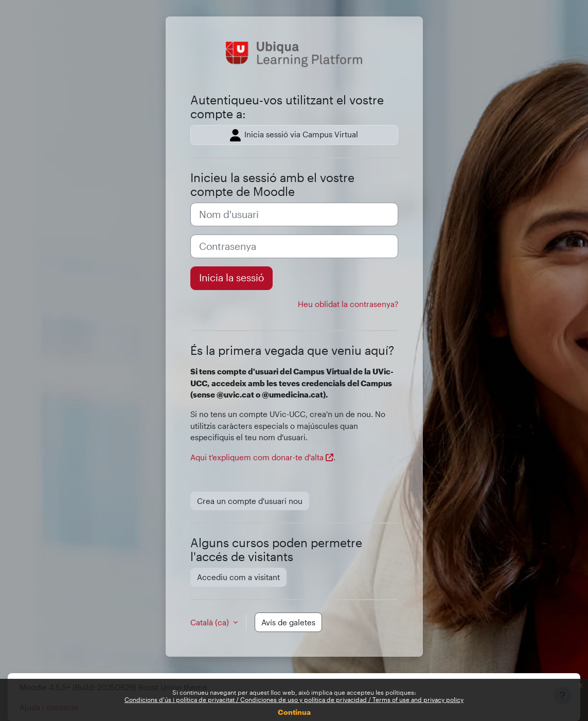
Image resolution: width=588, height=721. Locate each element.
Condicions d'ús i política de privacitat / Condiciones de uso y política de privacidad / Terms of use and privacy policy (294, 699)
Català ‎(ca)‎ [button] (211, 622)
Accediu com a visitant (238, 577)
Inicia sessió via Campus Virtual (294, 135)
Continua (294, 712)
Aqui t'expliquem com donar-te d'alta (257, 457)
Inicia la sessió (231, 278)
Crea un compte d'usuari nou (250, 501)
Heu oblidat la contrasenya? (348, 304)
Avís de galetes (288, 622)
